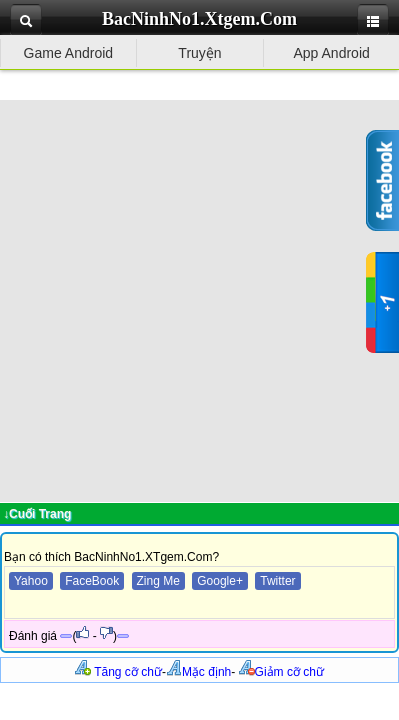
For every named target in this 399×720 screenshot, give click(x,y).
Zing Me (158, 581)
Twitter (277, 581)
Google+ (220, 581)
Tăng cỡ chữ (118, 672)
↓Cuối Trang (37, 514)
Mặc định (198, 672)
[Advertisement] (199, 299)
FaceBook (92, 581)
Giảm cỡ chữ (281, 672)
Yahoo (31, 581)
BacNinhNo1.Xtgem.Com (199, 19)
